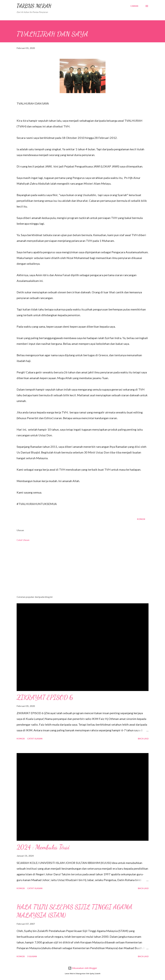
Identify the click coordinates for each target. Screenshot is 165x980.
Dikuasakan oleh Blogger (83, 968)
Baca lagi (143, 739)
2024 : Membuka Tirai (43, 847)
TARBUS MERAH (34, 6)
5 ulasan (32, 956)
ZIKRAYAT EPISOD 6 (45, 697)
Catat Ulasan (23, 540)
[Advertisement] (83, 571)
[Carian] (134, 6)
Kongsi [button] (141, 519)
